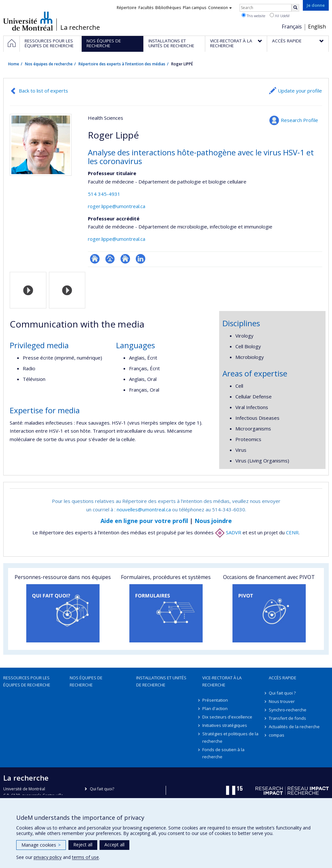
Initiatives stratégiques (225, 725)
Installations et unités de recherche (161, 681)
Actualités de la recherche (294, 727)
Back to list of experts (43, 91)
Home (14, 64)
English (317, 27)
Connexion (220, 8)
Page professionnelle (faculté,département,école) (110, 259)
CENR (292, 532)
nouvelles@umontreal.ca (144, 509)
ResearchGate (95, 259)
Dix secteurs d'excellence (227, 717)
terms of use (85, 857)
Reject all (83, 845)
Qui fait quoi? (102, 789)
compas (277, 735)
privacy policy (48, 857)
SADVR (228, 532)
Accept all (114, 845)
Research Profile (299, 120)
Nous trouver (282, 701)
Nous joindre (213, 521)
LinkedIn (141, 259)
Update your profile (300, 91)
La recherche (80, 28)
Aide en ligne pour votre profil (144, 521)
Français (292, 27)
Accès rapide (283, 678)
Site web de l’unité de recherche (125, 259)
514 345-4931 (104, 194)
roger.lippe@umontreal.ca (117, 206)
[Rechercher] (295, 8)
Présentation (215, 700)
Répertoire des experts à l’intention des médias (122, 64)
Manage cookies (41, 845)
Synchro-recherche (288, 710)
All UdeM (280, 16)
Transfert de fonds (287, 718)
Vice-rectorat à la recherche (222, 681)
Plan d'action (215, 708)
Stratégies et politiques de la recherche (230, 737)
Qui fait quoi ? (282, 693)
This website (253, 16)
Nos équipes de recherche (49, 64)
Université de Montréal (28, 21)
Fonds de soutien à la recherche (223, 753)
